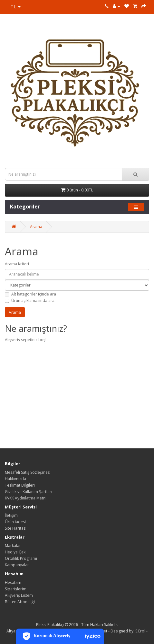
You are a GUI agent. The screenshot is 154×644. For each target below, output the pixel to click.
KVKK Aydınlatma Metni (26, 498)
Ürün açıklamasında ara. (30, 300)
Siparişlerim (16, 589)
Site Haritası (16, 528)
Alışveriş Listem (19, 595)
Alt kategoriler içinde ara (30, 294)
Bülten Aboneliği (20, 602)
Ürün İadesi (15, 522)
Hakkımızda (15, 479)
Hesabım (13, 582)
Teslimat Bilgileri (20, 485)
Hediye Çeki (16, 552)
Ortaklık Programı (21, 558)
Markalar (13, 546)
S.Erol (140, 631)
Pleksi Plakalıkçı (50, 625)
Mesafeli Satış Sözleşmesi (28, 472)
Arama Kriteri (17, 264)
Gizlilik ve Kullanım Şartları (29, 492)
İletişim (11, 515)
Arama (36, 227)
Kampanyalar (17, 565)
